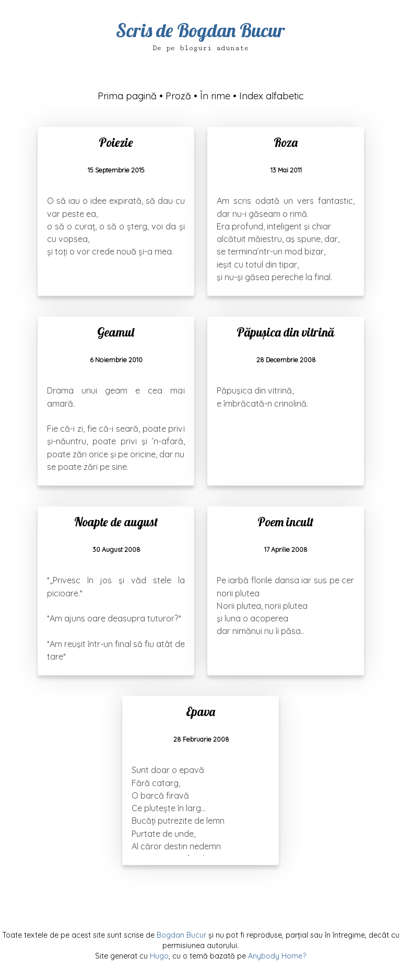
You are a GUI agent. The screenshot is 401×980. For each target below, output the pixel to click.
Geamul (116, 332)
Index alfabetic (272, 96)
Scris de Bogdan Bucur (200, 30)
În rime (215, 96)
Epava (200, 712)
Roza (286, 142)
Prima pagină (127, 96)
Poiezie (116, 142)
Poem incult (285, 522)
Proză (178, 96)
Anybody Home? (277, 956)
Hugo (159, 956)
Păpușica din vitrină (285, 332)
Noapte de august (116, 522)
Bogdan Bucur (181, 935)
